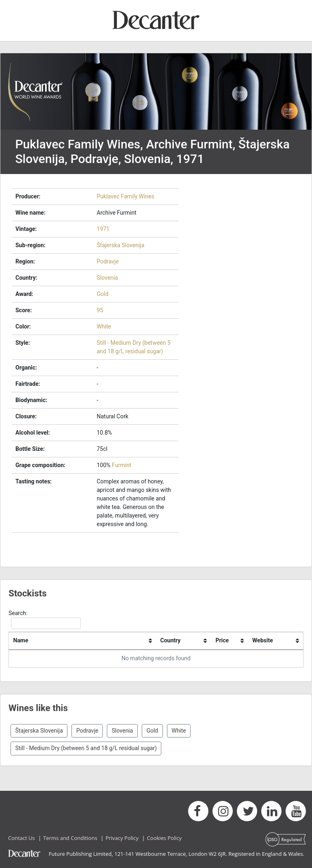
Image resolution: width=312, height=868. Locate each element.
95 (100, 310)
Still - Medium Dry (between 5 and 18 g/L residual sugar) (86, 748)
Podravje (108, 261)
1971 (103, 229)
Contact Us (22, 838)
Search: (45, 619)
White (104, 326)
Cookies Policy (165, 838)
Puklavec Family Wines (126, 196)
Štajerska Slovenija (120, 245)
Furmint (121, 465)
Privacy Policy (122, 838)
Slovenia (107, 278)
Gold (103, 294)
